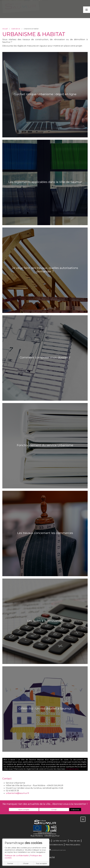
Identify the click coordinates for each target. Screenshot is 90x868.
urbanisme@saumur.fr (18, 793)
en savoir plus (72, 769)
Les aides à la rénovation (45, 621)
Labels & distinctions (54, 845)
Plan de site (75, 841)
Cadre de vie (16, 29)
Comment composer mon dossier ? (45, 357)
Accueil (5, 29)
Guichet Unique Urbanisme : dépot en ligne (45, 94)
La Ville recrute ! (60, 841)
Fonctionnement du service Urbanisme (45, 445)
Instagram (53, 862)
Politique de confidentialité (17, 856)
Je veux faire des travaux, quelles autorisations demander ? (45, 270)
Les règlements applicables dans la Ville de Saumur (45, 182)
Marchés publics (73, 845)
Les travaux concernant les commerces (45, 533)
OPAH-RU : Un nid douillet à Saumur (45, 708)
